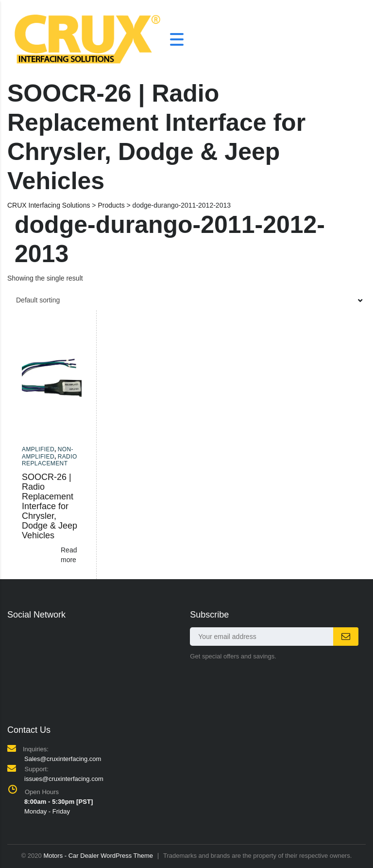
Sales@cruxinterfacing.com (63, 759)
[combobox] (186, 300)
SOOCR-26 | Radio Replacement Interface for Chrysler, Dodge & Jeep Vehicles (50, 506)
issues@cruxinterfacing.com (64, 779)
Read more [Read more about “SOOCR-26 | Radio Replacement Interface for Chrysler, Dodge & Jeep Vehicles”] (69, 555)
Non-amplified (48, 453)
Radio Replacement (50, 460)
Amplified (38, 449)
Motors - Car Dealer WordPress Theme (98, 856)
